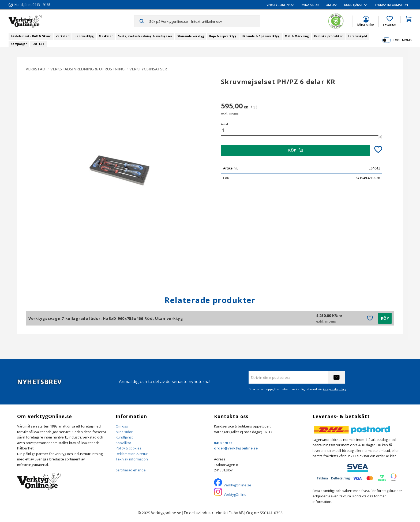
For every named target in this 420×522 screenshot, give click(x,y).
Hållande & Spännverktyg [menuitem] (261, 36)
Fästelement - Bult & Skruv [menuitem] (31, 36)
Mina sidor (124, 432)
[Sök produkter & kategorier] (205, 21)
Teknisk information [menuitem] (391, 5)
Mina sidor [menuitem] (310, 5)
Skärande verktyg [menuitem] (191, 36)
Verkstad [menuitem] (63, 36)
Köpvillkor (123, 443)
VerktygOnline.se (237, 485)
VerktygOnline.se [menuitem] (280, 5)
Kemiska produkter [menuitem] (328, 36)
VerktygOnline (235, 494)
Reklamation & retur (132, 454)
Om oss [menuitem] (331, 5)
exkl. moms (402, 40)
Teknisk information (132, 459)
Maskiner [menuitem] (106, 36)
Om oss (122, 426)
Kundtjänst (124, 437)
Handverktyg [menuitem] (84, 36)
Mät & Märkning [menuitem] (297, 36)
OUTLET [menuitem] (38, 44)
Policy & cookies (129, 448)
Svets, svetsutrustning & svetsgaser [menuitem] (145, 36)
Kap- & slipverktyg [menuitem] (223, 36)
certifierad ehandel (131, 470)
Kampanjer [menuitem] (19, 44)
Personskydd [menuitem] (357, 36)
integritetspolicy (335, 389)
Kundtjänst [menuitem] (353, 5)
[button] (390, 21)
